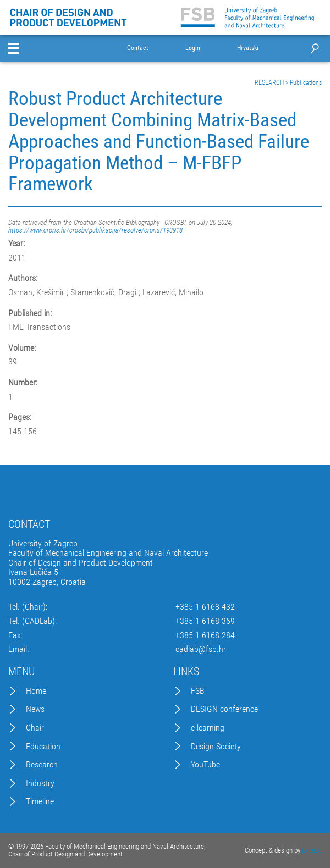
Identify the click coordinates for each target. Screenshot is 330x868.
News (35, 709)
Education (43, 747)
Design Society (216, 747)
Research (42, 765)
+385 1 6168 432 (205, 607)
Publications (306, 82)
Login (193, 48)
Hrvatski (248, 48)
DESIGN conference (224, 709)
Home (36, 691)
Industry (40, 783)
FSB (198, 691)
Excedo (312, 850)
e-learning (208, 728)
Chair (35, 728)
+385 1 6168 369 (205, 621)
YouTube (205, 765)
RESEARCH (269, 82)
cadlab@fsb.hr (201, 649)
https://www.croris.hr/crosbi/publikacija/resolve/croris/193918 (95, 230)
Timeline (40, 801)
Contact (138, 48)
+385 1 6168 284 (205, 635)
